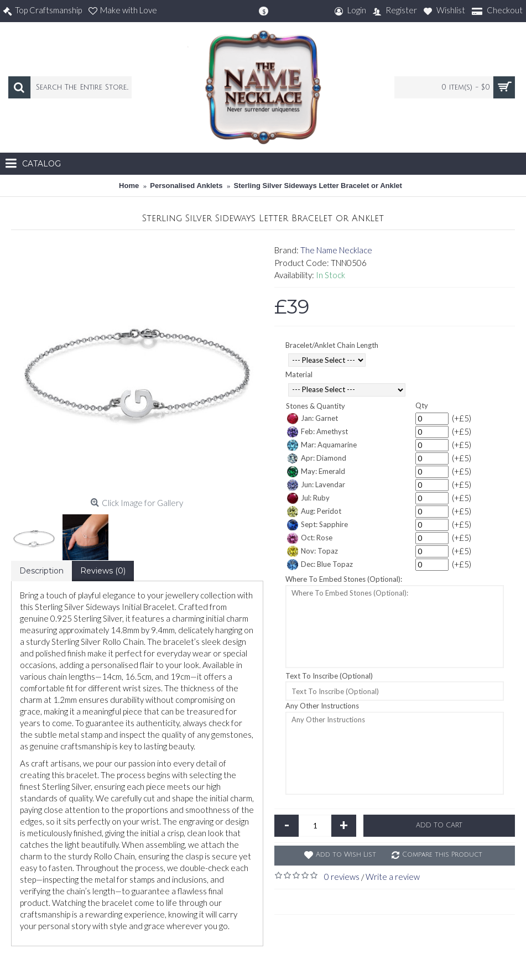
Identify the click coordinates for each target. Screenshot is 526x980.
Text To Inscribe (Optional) (329, 676)
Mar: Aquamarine (322, 445)
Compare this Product (442, 855)
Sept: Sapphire (317, 525)
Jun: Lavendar (316, 485)
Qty (422, 405)
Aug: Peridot (314, 512)
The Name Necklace (336, 250)
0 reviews (342, 877)
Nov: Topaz (313, 551)
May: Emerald (316, 472)
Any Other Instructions (322, 706)
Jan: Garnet (313, 419)
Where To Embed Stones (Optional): (344, 579)
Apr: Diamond (317, 458)
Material (299, 374)
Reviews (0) (103, 571)
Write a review (393, 877)
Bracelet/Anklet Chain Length (332, 345)
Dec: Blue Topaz (320, 565)
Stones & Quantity (316, 406)
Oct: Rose (310, 538)
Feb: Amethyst (317, 432)
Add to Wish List (346, 855)
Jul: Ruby (308, 498)
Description (41, 571)
